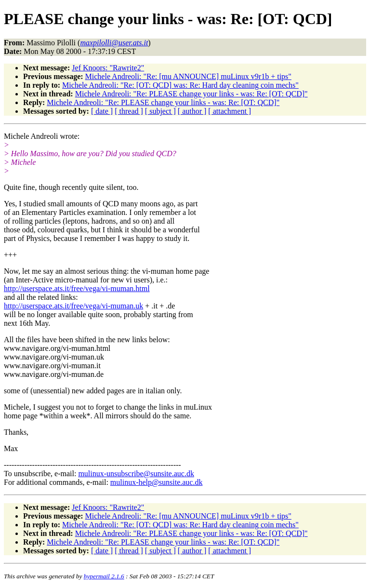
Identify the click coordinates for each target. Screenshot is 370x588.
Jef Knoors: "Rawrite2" (108, 68)
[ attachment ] (230, 111)
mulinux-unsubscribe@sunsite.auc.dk (136, 474)
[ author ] (192, 111)
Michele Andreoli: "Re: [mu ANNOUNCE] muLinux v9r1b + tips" (188, 76)
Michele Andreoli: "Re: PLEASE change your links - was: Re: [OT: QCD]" (192, 94)
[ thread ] (129, 111)
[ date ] (102, 111)
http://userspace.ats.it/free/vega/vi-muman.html (77, 288)
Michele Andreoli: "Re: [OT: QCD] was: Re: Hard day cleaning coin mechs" (180, 85)
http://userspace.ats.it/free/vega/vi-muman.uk (73, 306)
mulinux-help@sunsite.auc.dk (157, 482)
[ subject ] (160, 111)
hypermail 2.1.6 (104, 576)
